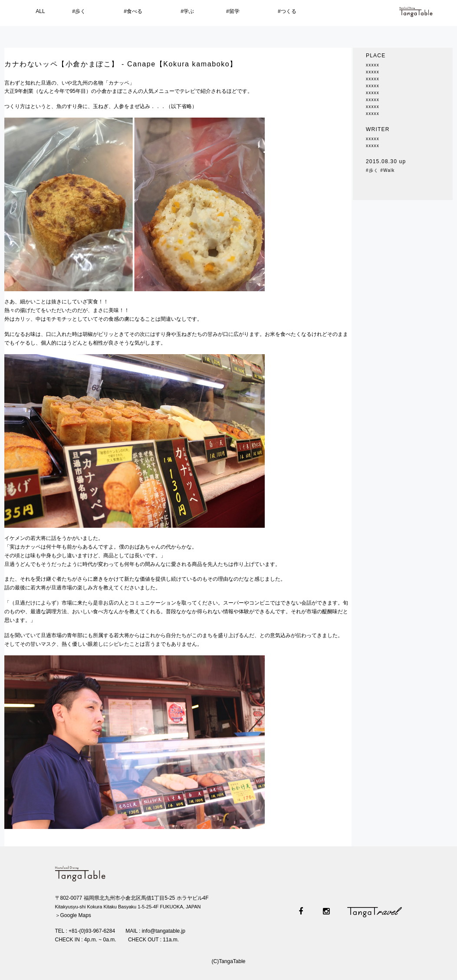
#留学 (233, 11)
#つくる (287, 11)
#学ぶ (187, 11)
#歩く (79, 11)
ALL (40, 11)
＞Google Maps (73, 915)
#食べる (133, 11)
